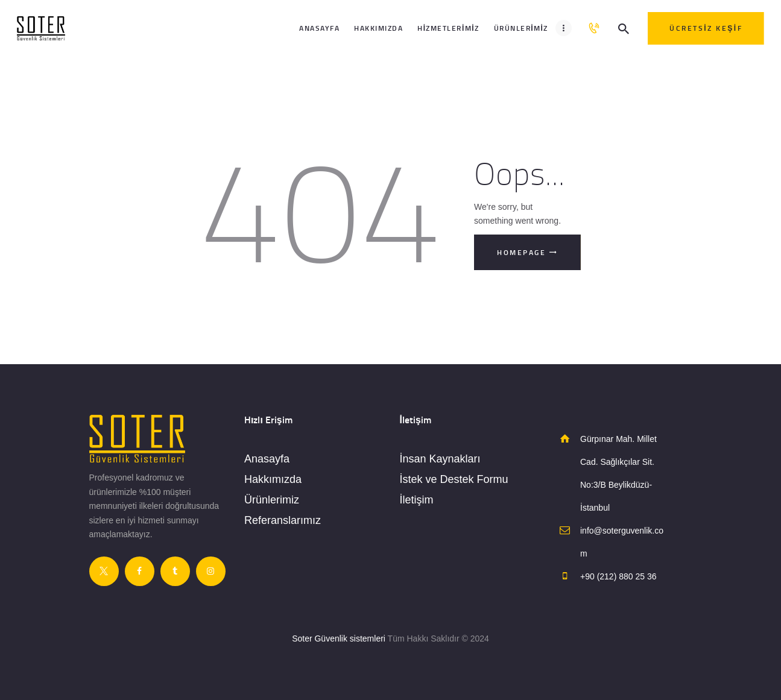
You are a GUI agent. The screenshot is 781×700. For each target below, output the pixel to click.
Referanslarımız (283, 520)
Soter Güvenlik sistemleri (339, 639)
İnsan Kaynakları (440, 459)
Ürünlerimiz (272, 500)
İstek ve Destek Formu (454, 479)
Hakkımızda (273, 479)
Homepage (521, 252)
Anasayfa (267, 459)
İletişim (417, 500)
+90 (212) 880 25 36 (618, 576)
